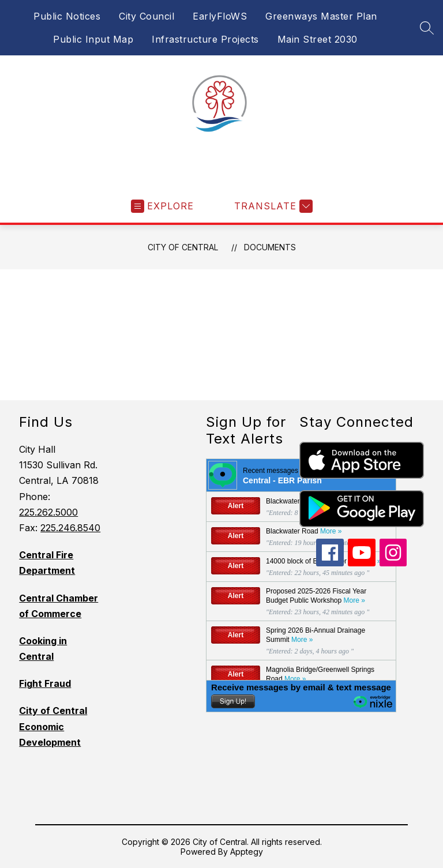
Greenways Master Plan (321, 16)
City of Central (183, 247)
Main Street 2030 (318, 39)
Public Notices (67, 16)
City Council (147, 16)
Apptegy (247, 852)
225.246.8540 (70, 528)
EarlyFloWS (220, 16)
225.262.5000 (48, 512)
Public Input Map (93, 39)
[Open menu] (162, 206)
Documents (270, 247)
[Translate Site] (272, 206)
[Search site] (427, 28)
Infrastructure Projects (205, 39)
